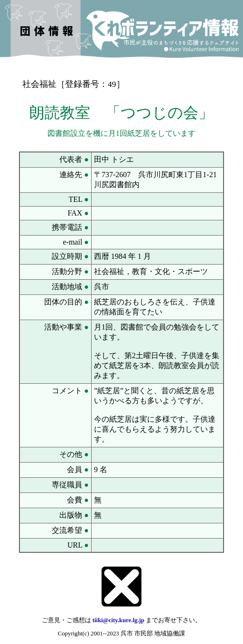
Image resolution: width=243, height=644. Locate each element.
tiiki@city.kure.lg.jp (118, 620)
